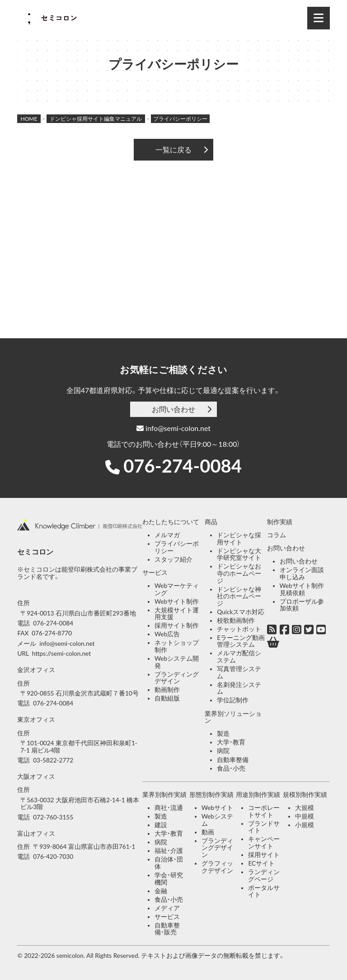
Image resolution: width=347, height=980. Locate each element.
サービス (155, 573)
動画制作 (167, 690)
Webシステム (217, 820)
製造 (223, 734)
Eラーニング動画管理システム (241, 641)
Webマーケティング (177, 589)
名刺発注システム (239, 688)
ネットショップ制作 (177, 646)
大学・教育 (231, 742)
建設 (161, 825)
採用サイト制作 (177, 625)
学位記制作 (233, 700)
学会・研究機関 (169, 879)
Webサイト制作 (177, 601)
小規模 (305, 825)
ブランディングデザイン (177, 678)
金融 (161, 891)
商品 (211, 522)
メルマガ (167, 535)
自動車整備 (233, 760)
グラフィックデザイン (217, 867)
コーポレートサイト (264, 811)
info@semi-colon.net (173, 428)
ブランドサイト (264, 827)
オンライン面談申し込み (302, 573)
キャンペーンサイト (264, 843)
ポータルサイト (264, 891)
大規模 (305, 808)
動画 (208, 832)
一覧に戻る (173, 149)
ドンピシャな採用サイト (239, 539)
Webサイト (217, 808)
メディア (167, 908)
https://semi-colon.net (61, 653)
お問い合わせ (173, 409)
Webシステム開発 (177, 662)
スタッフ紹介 (173, 559)
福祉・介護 (169, 851)
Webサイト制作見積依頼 (302, 589)
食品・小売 (231, 768)
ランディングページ (264, 876)
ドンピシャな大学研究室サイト (239, 554)
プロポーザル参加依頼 (302, 605)
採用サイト (264, 855)
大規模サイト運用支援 (177, 614)
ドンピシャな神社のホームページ (239, 596)
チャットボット (239, 629)
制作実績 (280, 522)
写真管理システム (239, 672)
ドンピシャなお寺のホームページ (239, 573)
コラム (277, 535)
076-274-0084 (183, 466)
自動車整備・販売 (167, 929)
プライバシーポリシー (177, 547)
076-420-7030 (53, 857)
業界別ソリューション (233, 717)
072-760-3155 (53, 817)
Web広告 (167, 634)
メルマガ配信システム (239, 657)
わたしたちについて (171, 522)
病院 (223, 751)
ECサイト (261, 863)
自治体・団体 (169, 863)
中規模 (305, 816)
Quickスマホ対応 (241, 612)
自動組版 (167, 698)
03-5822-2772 (53, 760)
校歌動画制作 (236, 620)
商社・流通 (169, 808)
